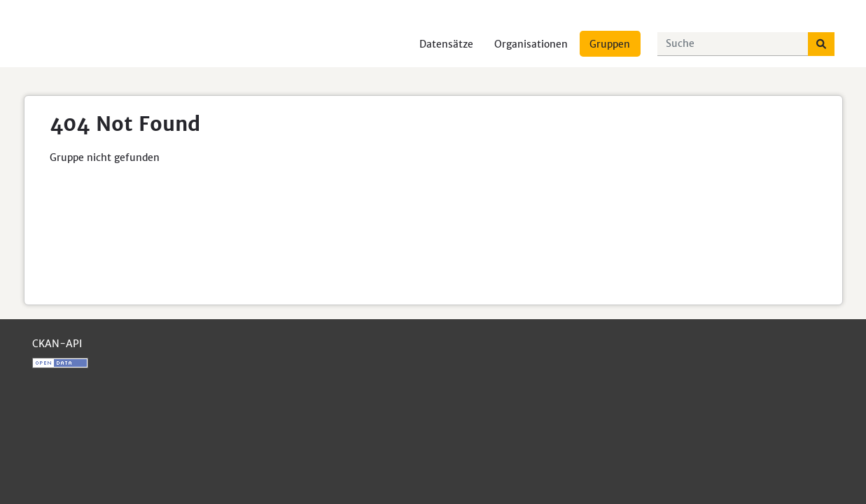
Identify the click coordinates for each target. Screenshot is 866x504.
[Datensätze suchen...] (733, 44)
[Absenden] (821, 44)
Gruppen (610, 44)
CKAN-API (57, 344)
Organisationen (531, 44)
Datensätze (446, 44)
